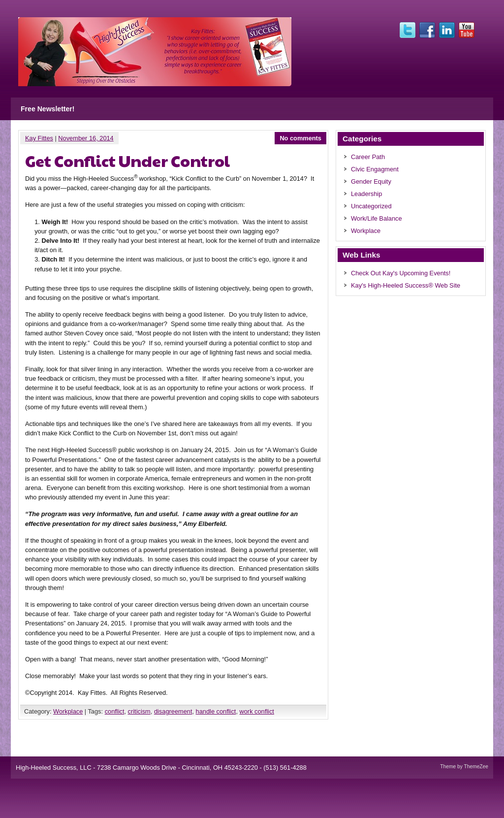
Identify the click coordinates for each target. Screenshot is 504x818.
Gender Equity (371, 181)
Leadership (366, 194)
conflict (115, 711)
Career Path (368, 157)
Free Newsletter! (48, 109)
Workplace (68, 711)
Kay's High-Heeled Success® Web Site (406, 285)
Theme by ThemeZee (464, 767)
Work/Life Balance (377, 218)
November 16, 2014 (86, 138)
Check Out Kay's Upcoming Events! (401, 273)
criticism (139, 711)
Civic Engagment (375, 169)
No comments (300, 138)
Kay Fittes (39, 138)
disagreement (173, 711)
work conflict (257, 711)
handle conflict (216, 711)
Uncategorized (371, 206)
